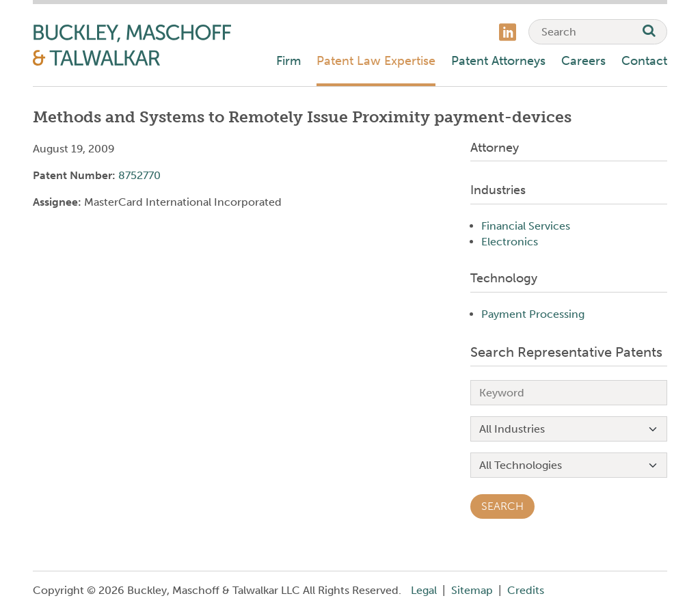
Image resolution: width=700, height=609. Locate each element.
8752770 (139, 175)
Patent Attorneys (498, 61)
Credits (526, 590)
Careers (583, 61)
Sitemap (472, 590)
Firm (288, 61)
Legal (424, 590)
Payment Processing (533, 314)
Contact (644, 61)
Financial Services (526, 226)
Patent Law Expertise (376, 61)
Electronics (510, 242)
